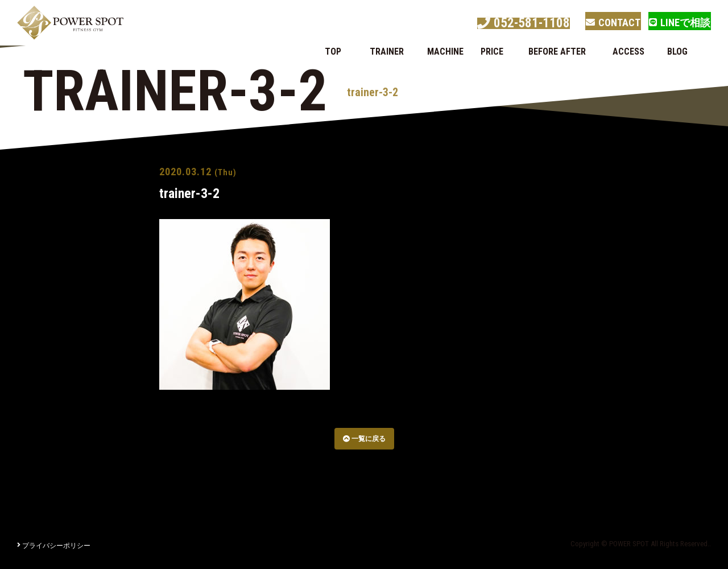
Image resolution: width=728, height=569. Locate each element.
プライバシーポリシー (54, 546)
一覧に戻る (364, 439)
